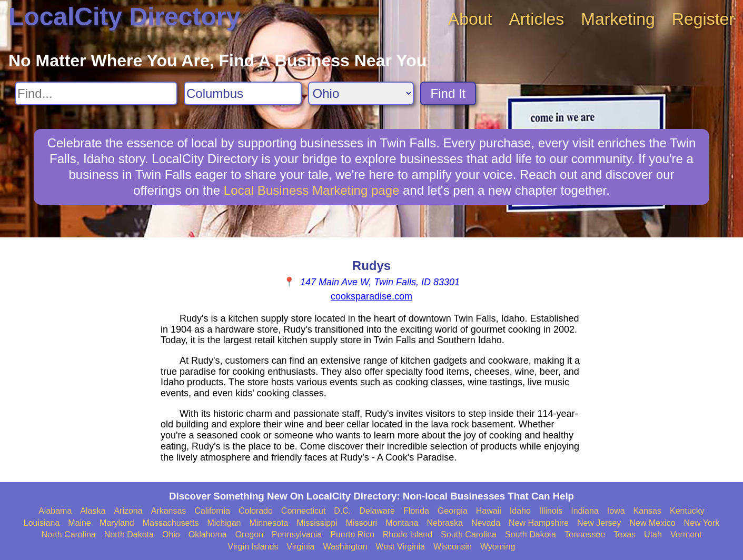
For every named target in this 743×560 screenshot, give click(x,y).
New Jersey (599, 523)
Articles (536, 19)
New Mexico (652, 523)
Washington (345, 547)
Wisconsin (453, 547)
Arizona (128, 511)
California (212, 511)
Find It (448, 93)
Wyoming (498, 547)
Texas (625, 534)
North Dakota (129, 534)
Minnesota (269, 523)
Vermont (686, 534)
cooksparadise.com (371, 296)
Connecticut (304, 511)
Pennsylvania (297, 534)
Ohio (171, 534)
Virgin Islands (253, 547)
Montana (402, 523)
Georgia (453, 511)
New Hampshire (539, 523)
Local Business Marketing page (312, 190)
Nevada (486, 523)
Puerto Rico (352, 534)
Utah (653, 534)
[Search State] (361, 93)
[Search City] (243, 93)
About (470, 19)
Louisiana (42, 523)
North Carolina (69, 534)
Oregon (249, 534)
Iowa (616, 511)
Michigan (224, 523)
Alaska (93, 511)
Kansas (647, 511)
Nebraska (444, 523)
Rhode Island (408, 534)
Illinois (551, 511)
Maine (80, 523)
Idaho (520, 511)
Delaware (377, 511)
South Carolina (469, 534)
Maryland (117, 523)
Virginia (300, 547)
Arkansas (169, 511)
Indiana (585, 511)
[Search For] (96, 93)
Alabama (55, 511)
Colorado (256, 511)
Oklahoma (208, 534)
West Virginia (400, 547)
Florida (416, 511)
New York (702, 523)
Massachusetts (171, 523)
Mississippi (317, 523)
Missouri (362, 523)
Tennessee (585, 534)
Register (703, 19)
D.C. (342, 511)
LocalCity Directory (124, 17)
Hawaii (489, 511)
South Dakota (531, 534)
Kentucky (687, 511)
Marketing (618, 19)
